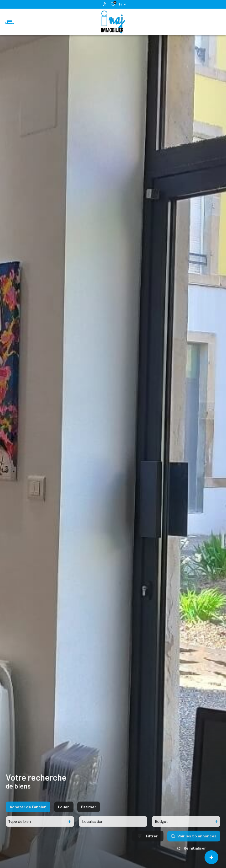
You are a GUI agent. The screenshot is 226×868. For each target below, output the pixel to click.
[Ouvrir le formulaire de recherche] (148, 842)
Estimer (89, 813)
